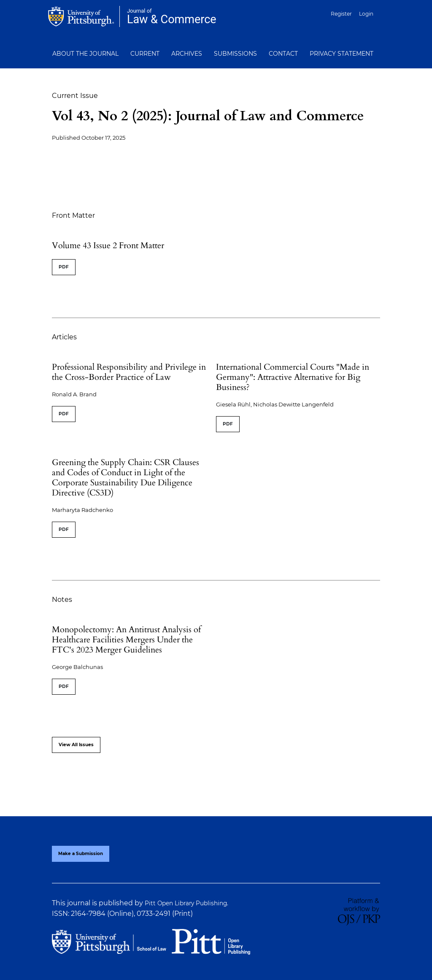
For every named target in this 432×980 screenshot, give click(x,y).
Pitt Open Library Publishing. (186, 903)
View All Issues (76, 745)
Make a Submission (81, 854)
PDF (64, 267)
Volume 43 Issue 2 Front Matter (108, 245)
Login (366, 14)
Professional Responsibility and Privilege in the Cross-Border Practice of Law (129, 372)
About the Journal (85, 54)
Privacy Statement (342, 54)
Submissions (235, 54)
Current (145, 54)
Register (341, 14)
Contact (283, 54)
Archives (187, 54)
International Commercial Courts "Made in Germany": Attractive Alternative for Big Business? (293, 377)
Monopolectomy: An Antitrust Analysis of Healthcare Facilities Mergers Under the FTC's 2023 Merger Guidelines (126, 640)
